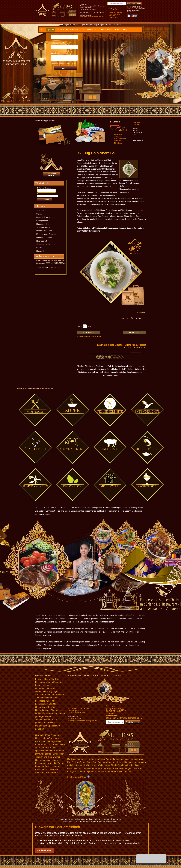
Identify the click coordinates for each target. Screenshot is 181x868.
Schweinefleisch (43, 227)
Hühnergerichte (43, 224)
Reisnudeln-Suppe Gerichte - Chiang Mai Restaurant (121, 345)
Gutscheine (88, 30)
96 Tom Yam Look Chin (135, 347)
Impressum (85, 25)
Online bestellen (73, 25)
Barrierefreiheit (44, 850)
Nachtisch (40, 251)
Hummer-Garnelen (44, 238)
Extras (39, 248)
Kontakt (93, 25)
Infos (43, 30)
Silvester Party (121, 30)
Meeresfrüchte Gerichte (46, 234)
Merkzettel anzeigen (116, 13)
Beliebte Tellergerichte (45, 217)
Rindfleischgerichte (44, 231)
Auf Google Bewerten (51, 174)
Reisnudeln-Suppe (44, 241)
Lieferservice (107, 25)
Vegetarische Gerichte (45, 244)
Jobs (97, 30)
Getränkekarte (62, 30)
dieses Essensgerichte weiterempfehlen (89, 337)
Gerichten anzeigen (136, 124)
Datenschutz (118, 25)
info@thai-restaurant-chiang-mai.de (92, 17)
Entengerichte (42, 221)
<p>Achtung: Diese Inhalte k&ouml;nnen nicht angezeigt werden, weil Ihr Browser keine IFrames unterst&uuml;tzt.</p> (64, 50)
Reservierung (76, 30)
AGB (99, 25)
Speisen (50, 30)
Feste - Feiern (107, 30)
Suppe (39, 214)
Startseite (62, 25)
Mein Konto (113, 17)
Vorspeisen (41, 211)
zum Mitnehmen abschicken (114, 15)
